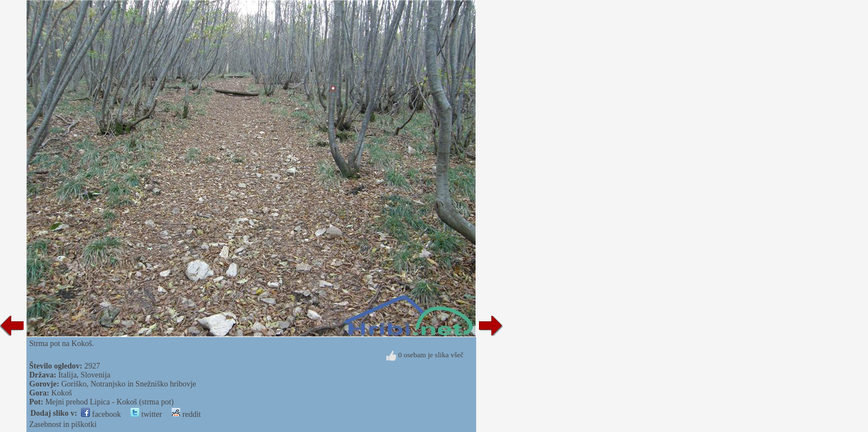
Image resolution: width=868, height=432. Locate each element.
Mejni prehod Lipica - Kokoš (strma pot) (109, 402)
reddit (186, 414)
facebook (101, 414)
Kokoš (62, 393)
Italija (68, 375)
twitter (146, 414)
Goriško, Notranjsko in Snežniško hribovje (129, 384)
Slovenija (95, 375)
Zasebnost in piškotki (63, 424)
